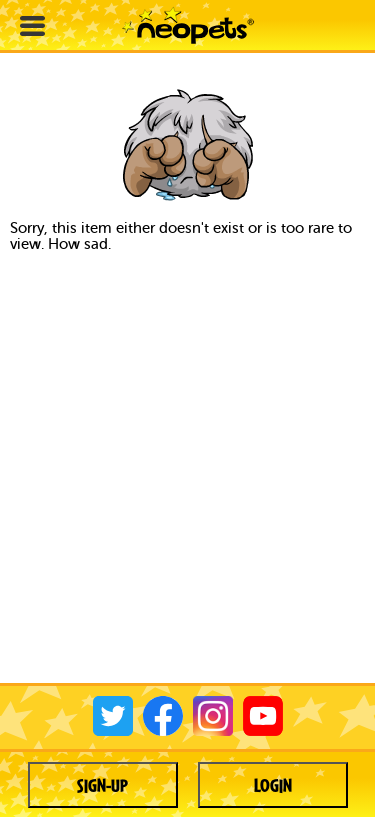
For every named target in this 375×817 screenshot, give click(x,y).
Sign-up (102, 785)
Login (273, 785)
